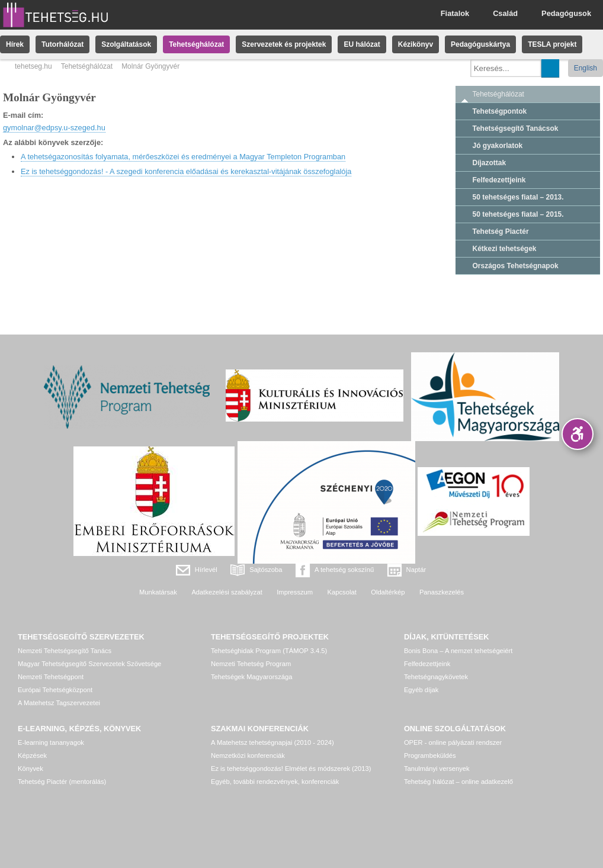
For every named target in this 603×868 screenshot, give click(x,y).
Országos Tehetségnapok (516, 266)
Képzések (32, 756)
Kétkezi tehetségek (505, 249)
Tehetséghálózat (196, 44)
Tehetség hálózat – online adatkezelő (458, 782)
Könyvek (31, 769)
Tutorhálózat (62, 44)
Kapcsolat (342, 592)
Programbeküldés (430, 756)
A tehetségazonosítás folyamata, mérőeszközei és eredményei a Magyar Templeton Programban (183, 157)
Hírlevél (206, 570)
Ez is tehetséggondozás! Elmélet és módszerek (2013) (291, 769)
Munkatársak (158, 592)
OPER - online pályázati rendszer (453, 742)
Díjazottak (490, 163)
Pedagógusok (566, 13)
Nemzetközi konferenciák (248, 756)
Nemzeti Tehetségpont (51, 677)
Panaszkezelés (442, 592)
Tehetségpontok (500, 111)
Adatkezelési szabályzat (227, 592)
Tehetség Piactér (501, 232)
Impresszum (295, 592)
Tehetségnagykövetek (436, 677)
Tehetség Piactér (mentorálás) (62, 782)
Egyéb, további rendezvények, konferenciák (275, 782)
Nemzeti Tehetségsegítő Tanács (65, 651)
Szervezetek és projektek (284, 44)
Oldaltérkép (388, 592)
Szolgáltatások (126, 44)
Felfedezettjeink (499, 180)
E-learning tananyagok (51, 742)
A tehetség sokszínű (344, 570)
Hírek (15, 44)
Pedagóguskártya (480, 44)
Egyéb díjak (421, 690)
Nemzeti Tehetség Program (251, 664)
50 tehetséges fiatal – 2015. (518, 214)
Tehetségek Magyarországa (251, 677)
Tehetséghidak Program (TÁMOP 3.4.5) (269, 651)
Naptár (416, 570)
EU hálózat (362, 44)
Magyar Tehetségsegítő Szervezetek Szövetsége (89, 664)
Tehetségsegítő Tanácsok (516, 128)
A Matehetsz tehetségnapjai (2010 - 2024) (272, 742)
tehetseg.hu (33, 66)
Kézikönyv (416, 44)
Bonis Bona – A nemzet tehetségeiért (458, 651)
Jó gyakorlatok (498, 146)
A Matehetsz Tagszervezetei (59, 703)
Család (505, 13)
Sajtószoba (266, 570)
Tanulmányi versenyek (437, 769)
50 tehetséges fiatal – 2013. (518, 197)
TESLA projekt (552, 44)
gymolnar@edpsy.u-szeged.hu (54, 128)
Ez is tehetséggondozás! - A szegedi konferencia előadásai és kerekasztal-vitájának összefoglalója (186, 171)
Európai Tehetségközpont (55, 690)
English (586, 68)
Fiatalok (455, 13)
